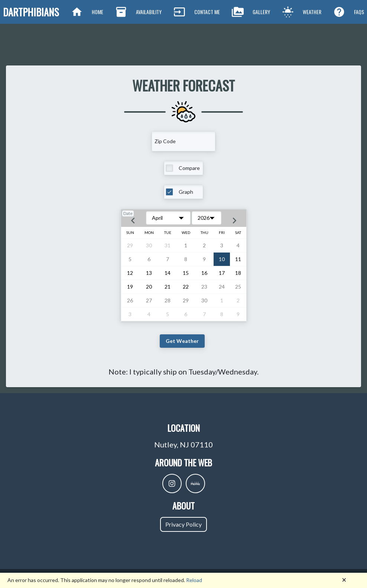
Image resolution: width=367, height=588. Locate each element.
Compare (189, 168)
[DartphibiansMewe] (195, 483)
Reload (194, 580)
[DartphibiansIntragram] (172, 483)
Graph (186, 192)
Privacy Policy (183, 524)
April (157, 218)
